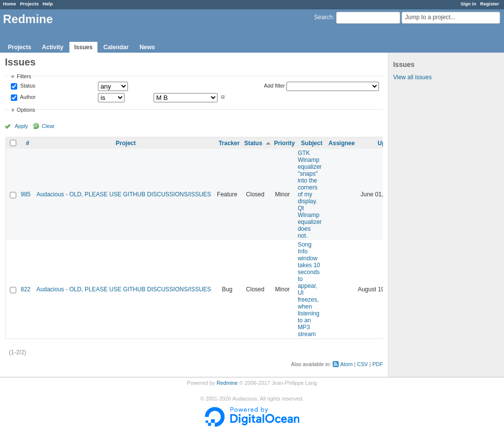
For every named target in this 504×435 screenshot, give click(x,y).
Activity (52, 47)
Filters (24, 76)
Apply (21, 126)
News (147, 47)
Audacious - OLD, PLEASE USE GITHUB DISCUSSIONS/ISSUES (124, 194)
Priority (284, 143)
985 (26, 194)
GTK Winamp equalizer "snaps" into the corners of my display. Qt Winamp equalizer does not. (310, 194)
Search (323, 17)
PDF (378, 364)
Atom (346, 364)
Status (27, 86)
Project (126, 143)
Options (26, 110)
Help (48, 4)
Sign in (469, 4)
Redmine (227, 383)
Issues (83, 47)
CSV (362, 364)
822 (26, 289)
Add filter (274, 86)
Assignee (342, 143)
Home (10, 4)
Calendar (116, 47)
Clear (48, 126)
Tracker (229, 143)
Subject (312, 143)
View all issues (412, 77)
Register (490, 4)
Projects (30, 4)
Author (27, 97)
